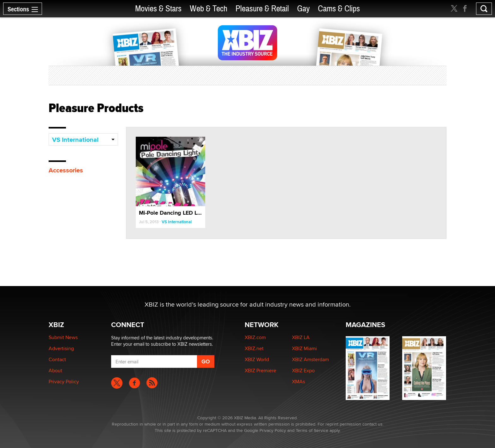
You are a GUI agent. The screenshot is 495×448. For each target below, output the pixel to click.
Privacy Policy (64, 382)
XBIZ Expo (303, 370)
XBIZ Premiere (260, 370)
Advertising (61, 348)
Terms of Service (312, 430)
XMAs (298, 382)
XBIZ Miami (304, 348)
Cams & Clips (339, 9)
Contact (57, 359)
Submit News (63, 337)
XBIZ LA (301, 337)
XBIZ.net (254, 348)
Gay (303, 9)
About (55, 370)
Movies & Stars (158, 9)
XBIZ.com (255, 337)
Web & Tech (209, 9)
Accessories (66, 170)
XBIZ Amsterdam (310, 359)
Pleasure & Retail (262, 9)
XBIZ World (257, 359)
